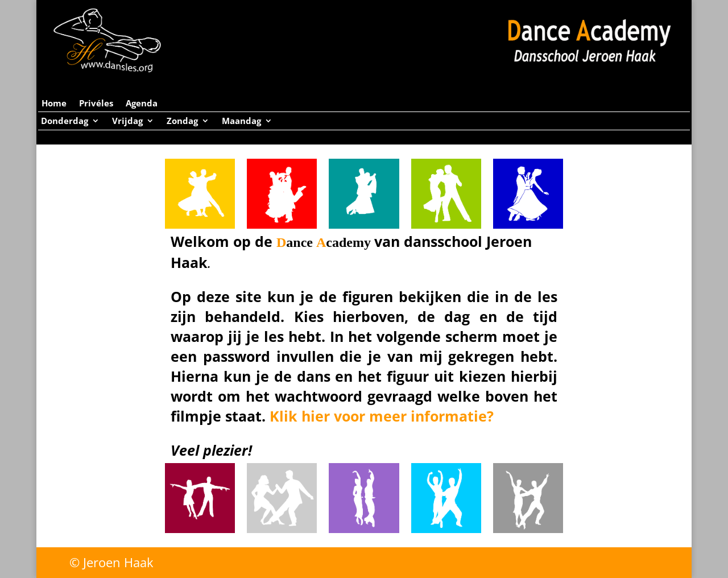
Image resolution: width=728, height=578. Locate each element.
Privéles (96, 104)
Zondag (182, 121)
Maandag (241, 121)
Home (54, 104)
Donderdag (65, 121)
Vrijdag (127, 121)
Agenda (142, 104)
